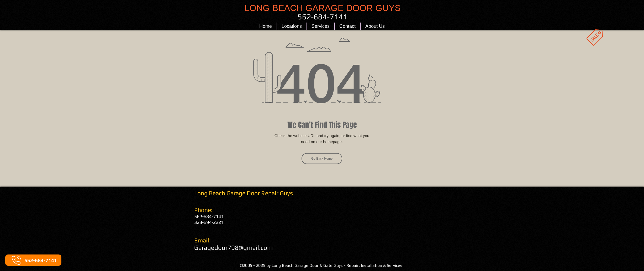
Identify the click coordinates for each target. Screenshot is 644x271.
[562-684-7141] (33, 260)
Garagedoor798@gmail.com (233, 248)
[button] (292, 26)
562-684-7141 (209, 216)
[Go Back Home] (322, 159)
